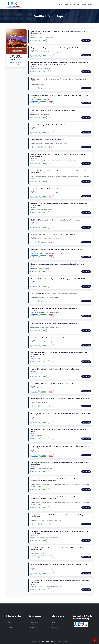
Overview (32, 620)
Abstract (35, 40)
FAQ (79, 5)
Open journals (33, 622)
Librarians (10, 625)
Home (61, 5)
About (66, 5)
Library (43, 40)
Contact (90, 5)
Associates (73, 5)
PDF (51, 40)
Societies (10, 627)
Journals (83, 5)
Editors (9, 622)
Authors (9, 620)
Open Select (32, 625)
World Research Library (49, 641)
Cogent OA (32, 627)
